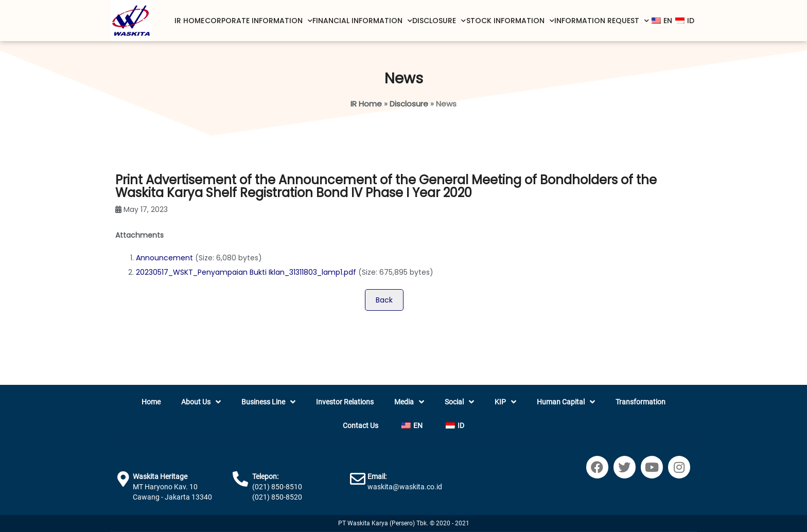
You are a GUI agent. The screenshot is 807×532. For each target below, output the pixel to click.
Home (151, 402)
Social (459, 402)
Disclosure (439, 21)
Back (384, 300)
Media (409, 402)
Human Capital (566, 402)
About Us (201, 402)
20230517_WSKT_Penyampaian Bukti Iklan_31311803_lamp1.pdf (246, 272)
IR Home (189, 21)
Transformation (641, 402)
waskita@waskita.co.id (405, 487)
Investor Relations (345, 402)
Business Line (268, 402)
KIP (505, 402)
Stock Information (510, 21)
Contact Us (361, 425)
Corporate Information (259, 21)
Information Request (602, 21)
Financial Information (362, 21)
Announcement (164, 258)
